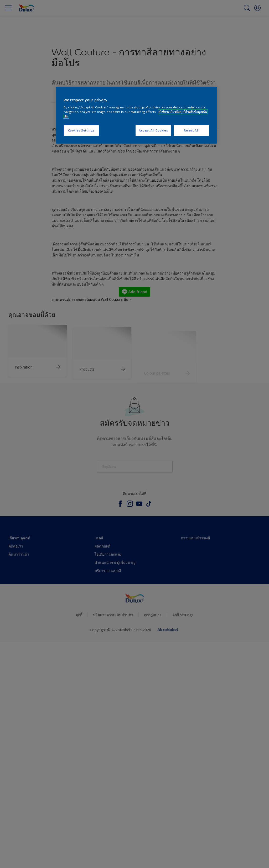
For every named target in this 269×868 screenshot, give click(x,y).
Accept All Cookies (153, 130)
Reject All (191, 130)
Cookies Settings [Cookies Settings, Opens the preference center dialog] (81, 130)
